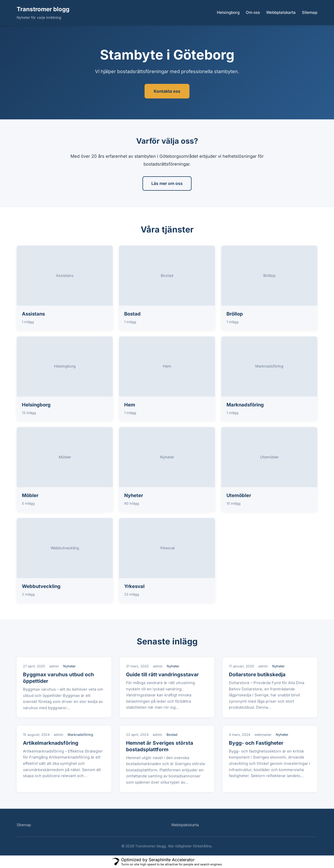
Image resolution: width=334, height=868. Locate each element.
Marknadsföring (245, 405)
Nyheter (134, 495)
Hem (130, 405)
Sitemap (310, 12)
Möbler (30, 495)
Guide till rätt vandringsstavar (162, 674)
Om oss (253, 12)
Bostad (132, 314)
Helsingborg (228, 12)
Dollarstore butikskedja (257, 674)
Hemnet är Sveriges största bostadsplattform (160, 746)
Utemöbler (239, 495)
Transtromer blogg (43, 9)
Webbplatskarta (281, 12)
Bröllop (235, 314)
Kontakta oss (167, 91)
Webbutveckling (41, 586)
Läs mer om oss (167, 183)
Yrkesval (134, 586)
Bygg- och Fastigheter (256, 743)
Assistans (33, 314)
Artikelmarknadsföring (51, 743)
